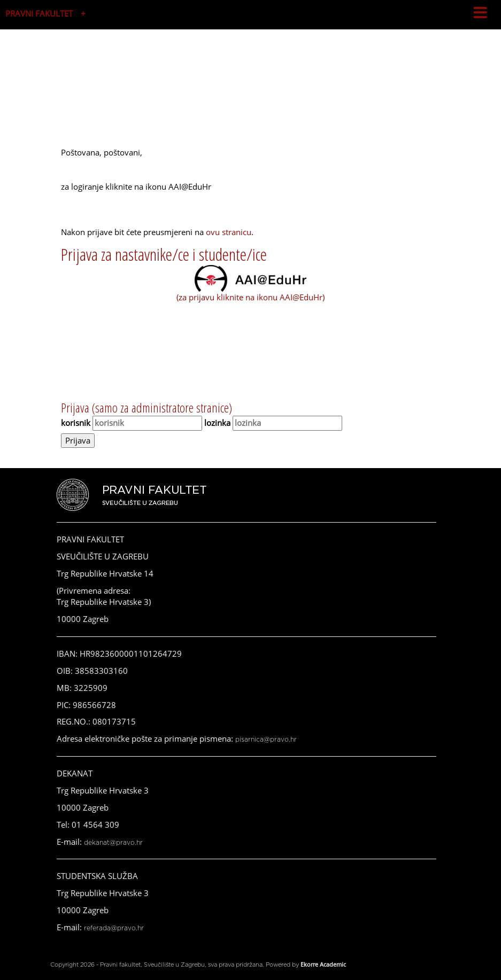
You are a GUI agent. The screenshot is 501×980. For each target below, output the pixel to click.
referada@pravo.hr (114, 928)
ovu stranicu (229, 232)
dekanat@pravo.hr (113, 843)
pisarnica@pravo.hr (266, 740)
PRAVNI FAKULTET (39, 13)
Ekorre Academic (323, 964)
